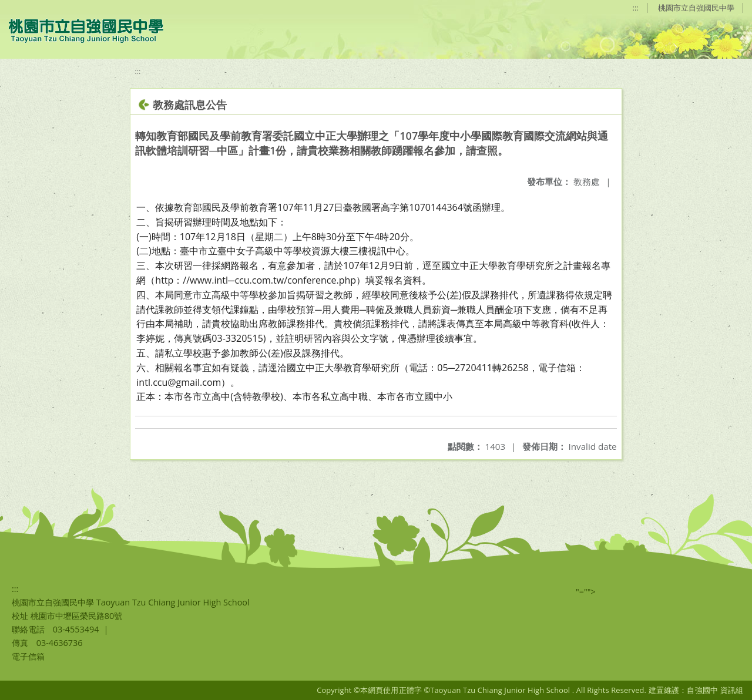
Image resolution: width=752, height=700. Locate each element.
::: (636, 8)
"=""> (586, 592)
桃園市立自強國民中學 (696, 8)
